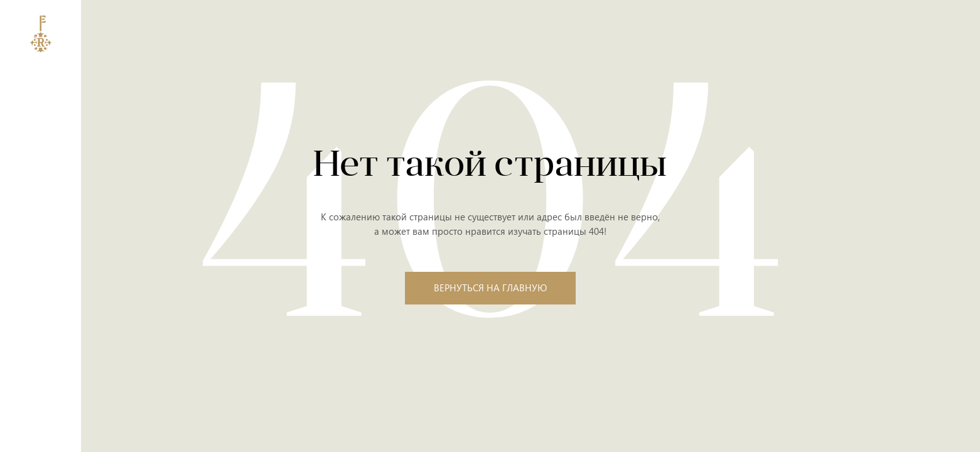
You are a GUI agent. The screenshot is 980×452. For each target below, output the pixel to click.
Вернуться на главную (490, 288)
